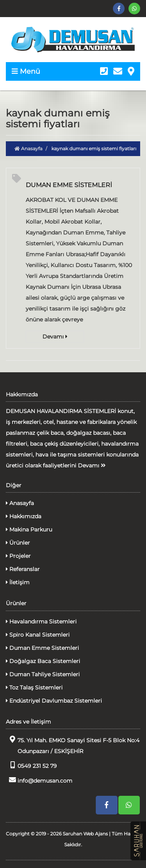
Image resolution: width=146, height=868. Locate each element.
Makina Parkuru (29, 529)
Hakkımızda (24, 516)
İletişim (18, 582)
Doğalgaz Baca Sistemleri (43, 661)
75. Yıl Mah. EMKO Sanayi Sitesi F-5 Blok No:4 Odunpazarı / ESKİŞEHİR (73, 745)
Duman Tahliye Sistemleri (43, 674)
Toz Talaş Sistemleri (34, 687)
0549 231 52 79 (31, 765)
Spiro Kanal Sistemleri (38, 635)
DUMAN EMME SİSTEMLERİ (69, 185)
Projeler (18, 556)
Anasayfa (28, 148)
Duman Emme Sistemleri (42, 648)
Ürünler (18, 543)
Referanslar (23, 569)
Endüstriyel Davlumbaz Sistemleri (54, 701)
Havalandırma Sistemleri (41, 621)
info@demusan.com (39, 780)
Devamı (55, 337)
